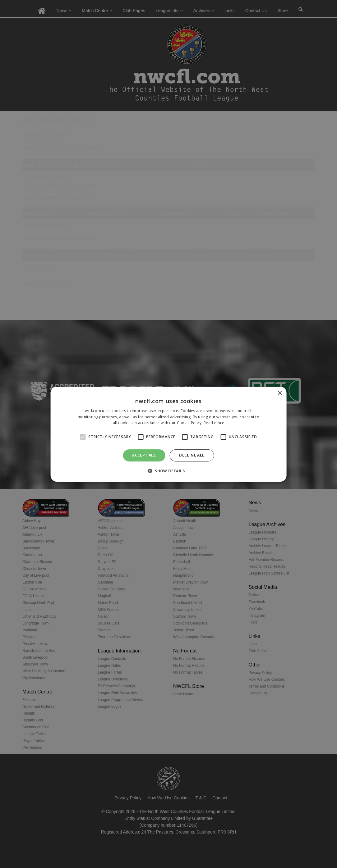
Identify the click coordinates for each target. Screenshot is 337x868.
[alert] (168, 434)
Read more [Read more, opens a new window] (214, 423)
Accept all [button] (144, 455)
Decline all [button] (192, 455)
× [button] (279, 393)
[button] (168, 471)
